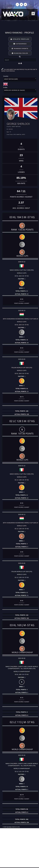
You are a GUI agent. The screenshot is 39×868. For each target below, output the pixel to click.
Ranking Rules (20, 53)
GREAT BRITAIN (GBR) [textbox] (11, 79)
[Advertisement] (19, 848)
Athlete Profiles (20, 39)
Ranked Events (20, 49)
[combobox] (20, 80)
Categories (20, 44)
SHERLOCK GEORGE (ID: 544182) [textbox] (14, 90)
